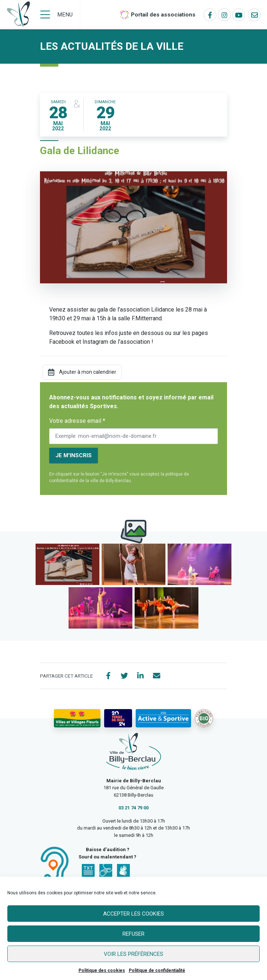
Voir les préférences (133, 954)
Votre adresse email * (77, 421)
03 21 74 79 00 (133, 808)
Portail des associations (163, 15)
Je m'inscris (74, 455)
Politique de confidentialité (157, 970)
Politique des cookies (102, 970)
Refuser (133, 934)
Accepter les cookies (133, 914)
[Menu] (56, 15)
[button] (67, 564)
